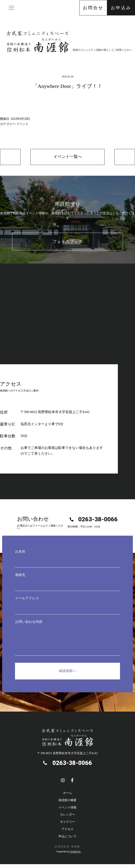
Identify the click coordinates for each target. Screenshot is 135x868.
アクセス (67, 830)
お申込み (121, 8)
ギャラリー (67, 822)
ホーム (67, 794)
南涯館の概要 (67, 801)
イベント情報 (67, 808)
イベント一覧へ (67, 157)
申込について (67, 837)
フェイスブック (67, 242)
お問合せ (93, 8)
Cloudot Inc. (75, 852)
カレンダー (67, 815)
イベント (22, 124)
